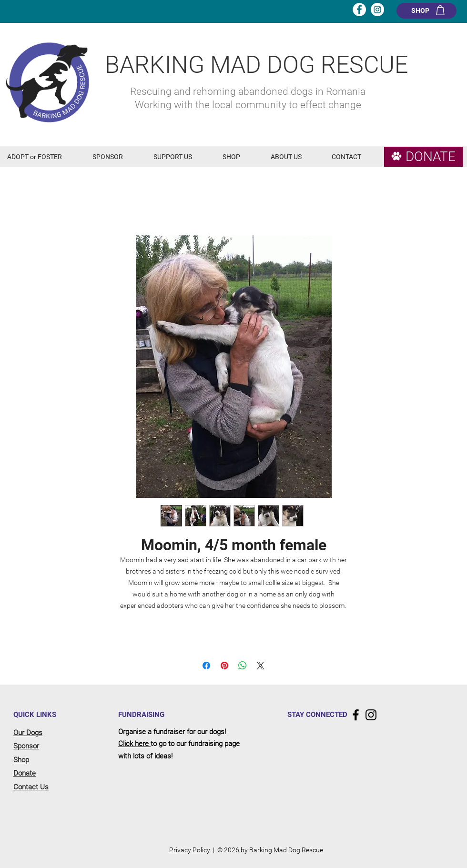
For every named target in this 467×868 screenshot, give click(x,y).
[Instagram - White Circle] (377, 10)
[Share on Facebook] (206, 666)
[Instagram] (371, 715)
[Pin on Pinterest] (224, 666)
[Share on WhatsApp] (243, 666)
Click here (134, 744)
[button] (43, 157)
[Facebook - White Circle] (359, 10)
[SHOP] (426, 11)
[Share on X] (261, 666)
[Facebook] (356, 715)
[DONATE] (423, 157)
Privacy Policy (190, 850)
